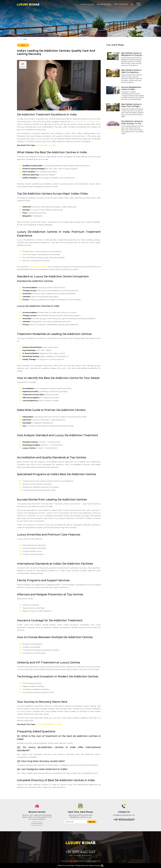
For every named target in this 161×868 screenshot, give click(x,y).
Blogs (88, 861)
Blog (25, 39)
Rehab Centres (104, 4)
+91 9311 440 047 (87, 4)
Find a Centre (37, 824)
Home (19, 39)
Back (23, 45)
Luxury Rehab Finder (38, 267)
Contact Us (96, 861)
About (70, 861)
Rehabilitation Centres (47, 145)
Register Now (121, 4)
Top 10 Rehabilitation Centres (49, 724)
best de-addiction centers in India (86, 121)
